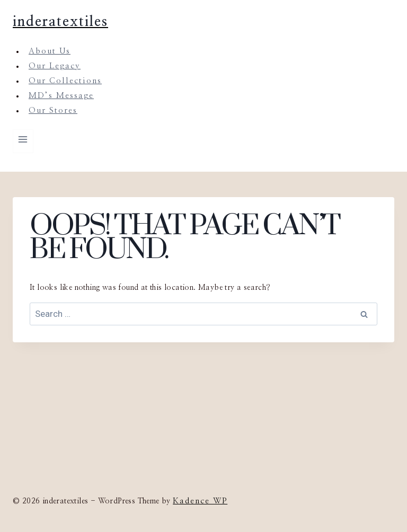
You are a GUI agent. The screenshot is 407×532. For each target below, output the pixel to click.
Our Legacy (55, 66)
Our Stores (53, 110)
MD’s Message (61, 96)
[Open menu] (23, 141)
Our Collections (65, 81)
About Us (50, 51)
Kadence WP (200, 501)
